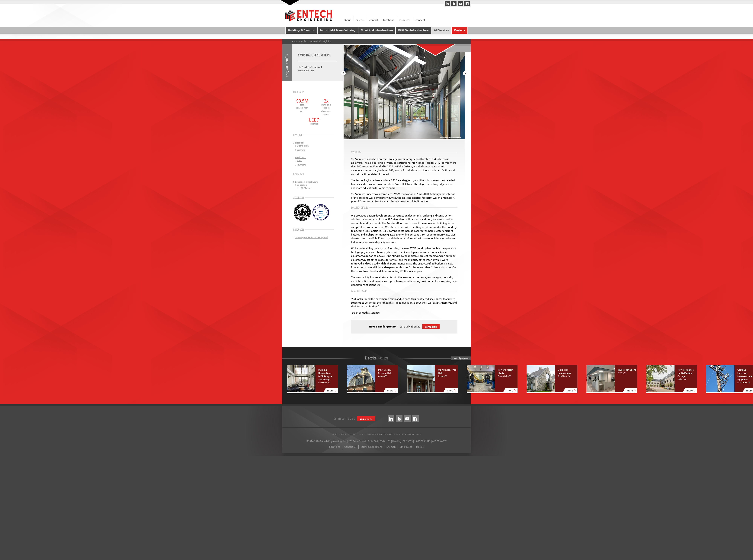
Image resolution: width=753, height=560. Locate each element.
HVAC (300, 160)
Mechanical (301, 157)
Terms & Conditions (372, 447)
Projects (459, 30)
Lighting (327, 41)
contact (374, 20)
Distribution (303, 146)
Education (302, 185)
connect (420, 20)
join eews (366, 419)
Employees (406, 447)
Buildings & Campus (301, 30)
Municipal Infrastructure (377, 30)
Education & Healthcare (306, 182)
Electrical (316, 41)
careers (360, 20)
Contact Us (350, 447)
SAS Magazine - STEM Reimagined (312, 237)
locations (389, 20)
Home (295, 41)
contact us (431, 327)
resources (405, 20)
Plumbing (302, 165)
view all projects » (461, 358)
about (347, 20)
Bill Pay (420, 447)
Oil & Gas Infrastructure (413, 30)
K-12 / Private (305, 188)
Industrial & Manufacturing (338, 30)
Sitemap (391, 447)
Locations (335, 447)
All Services (441, 30)
